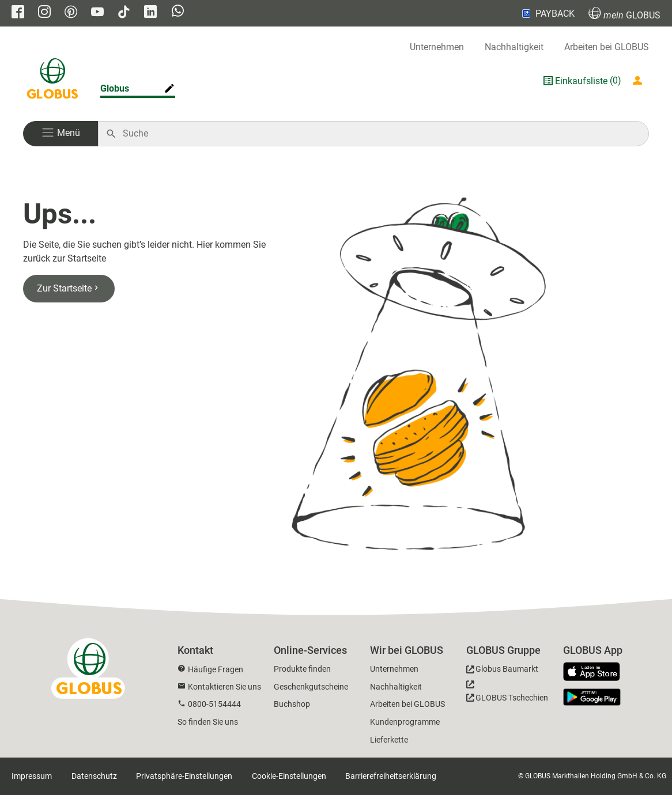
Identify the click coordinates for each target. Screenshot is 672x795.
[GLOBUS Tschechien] (507, 694)
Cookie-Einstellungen (289, 776)
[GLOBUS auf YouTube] (97, 13)
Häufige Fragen (216, 669)
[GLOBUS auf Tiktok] (124, 13)
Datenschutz (94, 776)
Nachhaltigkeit (514, 47)
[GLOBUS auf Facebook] (18, 13)
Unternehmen (437, 47)
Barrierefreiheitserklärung (391, 776)
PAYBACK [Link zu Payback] (547, 13)
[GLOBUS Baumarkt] (502, 671)
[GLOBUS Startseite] (52, 81)
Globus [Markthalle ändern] (115, 88)
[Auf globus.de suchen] (380, 134)
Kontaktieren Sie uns (224, 687)
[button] (61, 134)
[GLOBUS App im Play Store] (592, 697)
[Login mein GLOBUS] (640, 81)
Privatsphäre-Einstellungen (184, 776)
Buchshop (292, 704)
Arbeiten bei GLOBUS (607, 47)
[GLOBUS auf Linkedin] (150, 13)
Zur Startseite (69, 288)
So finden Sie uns (208, 722)
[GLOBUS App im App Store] (596, 672)
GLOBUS (624, 14)
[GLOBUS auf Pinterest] (71, 13)
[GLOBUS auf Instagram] (44, 13)
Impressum (32, 776)
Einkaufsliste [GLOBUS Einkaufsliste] (581, 81)
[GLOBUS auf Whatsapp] (178, 12)
